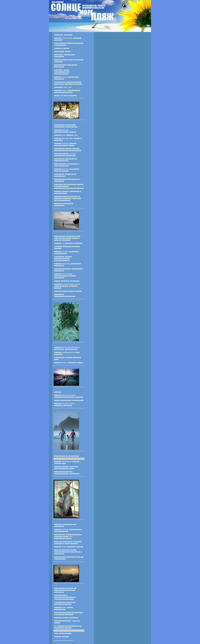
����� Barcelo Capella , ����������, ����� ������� (65, 276)
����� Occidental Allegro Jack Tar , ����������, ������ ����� (67, 286)
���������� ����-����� (68, 291)
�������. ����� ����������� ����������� (63, 259)
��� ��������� (63, 633)
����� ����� (61, 637)
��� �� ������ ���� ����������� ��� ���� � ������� (68, 552)
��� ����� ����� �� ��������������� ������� (65, 590)
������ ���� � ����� (66, 618)
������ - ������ (63, 35)
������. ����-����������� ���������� (62, 72)
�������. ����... (63, 51)
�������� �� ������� (67, 456)
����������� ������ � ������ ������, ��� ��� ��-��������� (68, 198)
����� (58, 392)
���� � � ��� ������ (65, 96)
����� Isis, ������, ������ (68, 243)
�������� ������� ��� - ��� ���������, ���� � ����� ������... (68, 238)
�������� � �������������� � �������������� (65, 597)
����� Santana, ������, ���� (68, 363)
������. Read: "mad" (63, 87)
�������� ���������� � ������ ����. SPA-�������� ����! (68, 537)
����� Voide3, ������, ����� (69, 547)
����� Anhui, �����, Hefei (66, 135)
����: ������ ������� (67, 281)
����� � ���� (62, 48)
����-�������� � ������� (69, 400)
